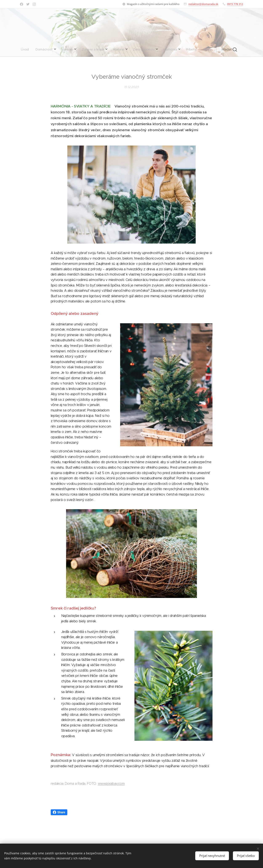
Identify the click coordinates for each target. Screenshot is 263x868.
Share (59, 812)
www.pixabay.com (111, 784)
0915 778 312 (235, 4)
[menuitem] (85, 49)
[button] (167, 49)
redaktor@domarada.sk (203, 4)
